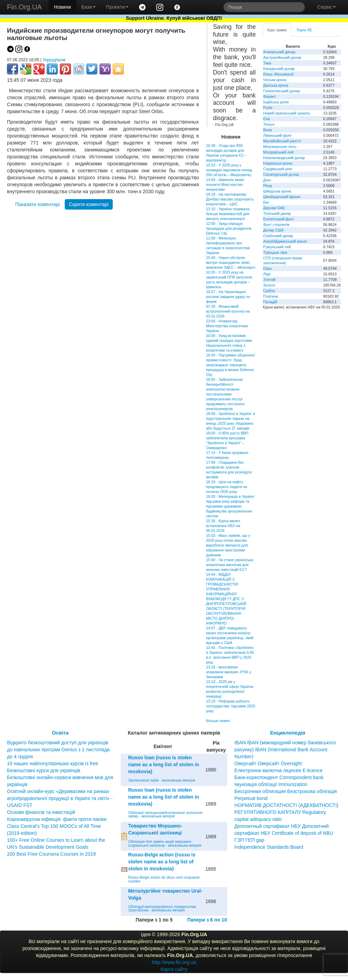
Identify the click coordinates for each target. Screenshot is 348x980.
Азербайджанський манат (285, 241)
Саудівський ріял (278, 169)
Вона (267, 130)
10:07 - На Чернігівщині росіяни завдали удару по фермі (228, 297)
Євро (267, 268)
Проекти (117, 7)
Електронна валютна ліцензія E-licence (279, 770)
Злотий (269, 280)
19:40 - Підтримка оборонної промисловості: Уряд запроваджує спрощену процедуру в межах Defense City (231, 365)
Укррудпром (54, 60)
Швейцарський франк (282, 197)
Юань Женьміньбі (278, 74)
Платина (270, 296)
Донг (267, 180)
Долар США (273, 230)
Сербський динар (278, 236)
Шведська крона (277, 191)
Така (267, 63)
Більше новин (218, 721)
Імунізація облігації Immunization (271, 784)
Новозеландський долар (284, 158)
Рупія (268, 108)
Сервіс (327, 7)
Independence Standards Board (269, 847)
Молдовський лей (278, 152)
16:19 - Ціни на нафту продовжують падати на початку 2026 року (227, 487)
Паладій (270, 302)
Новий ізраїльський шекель (287, 113)
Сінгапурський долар (281, 174)
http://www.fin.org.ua (174, 962)
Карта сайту (174, 969)
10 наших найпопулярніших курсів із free (53, 763)
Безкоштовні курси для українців (44, 770)
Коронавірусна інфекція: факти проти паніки (57, 819)
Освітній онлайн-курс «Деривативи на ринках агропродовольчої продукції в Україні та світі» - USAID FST (60, 798)
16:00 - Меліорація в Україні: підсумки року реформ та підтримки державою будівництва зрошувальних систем (230, 506)
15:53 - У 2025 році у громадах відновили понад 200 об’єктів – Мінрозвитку (229, 170)
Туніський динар (277, 213)
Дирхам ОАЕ (274, 208)
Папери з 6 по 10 (207, 920)
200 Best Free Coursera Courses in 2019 (51, 854)
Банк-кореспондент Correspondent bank (279, 777)
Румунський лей (277, 247)
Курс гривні (277, 30)
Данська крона (276, 85)
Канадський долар (279, 69)
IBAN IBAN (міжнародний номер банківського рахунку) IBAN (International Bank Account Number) (285, 750)
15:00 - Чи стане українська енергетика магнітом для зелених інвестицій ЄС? (230, 565)
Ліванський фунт (277, 135)
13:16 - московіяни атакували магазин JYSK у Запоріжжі (229, 672)
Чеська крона (275, 80)
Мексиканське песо (280, 147)
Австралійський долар (282, 57)
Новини (62, 7)
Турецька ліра (275, 252)
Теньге (269, 124)
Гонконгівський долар (282, 91)
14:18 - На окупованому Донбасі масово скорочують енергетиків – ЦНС (230, 199)
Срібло (269, 291)
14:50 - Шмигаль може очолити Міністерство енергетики (225, 185)
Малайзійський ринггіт (282, 141)
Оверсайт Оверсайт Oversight (268, 763)
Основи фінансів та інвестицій (41, 812)
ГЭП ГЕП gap (250, 840)
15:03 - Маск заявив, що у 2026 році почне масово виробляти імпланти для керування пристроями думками (228, 545)
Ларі (267, 274)
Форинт (270, 96)
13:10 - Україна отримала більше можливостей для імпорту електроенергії (228, 214)
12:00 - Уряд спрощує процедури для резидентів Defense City (229, 228)
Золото (269, 285)
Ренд (267, 186)
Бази (89, 7)
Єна (266, 119)
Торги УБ (304, 30)
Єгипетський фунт (279, 219)
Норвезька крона (278, 163)
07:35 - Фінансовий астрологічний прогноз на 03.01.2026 (228, 311)
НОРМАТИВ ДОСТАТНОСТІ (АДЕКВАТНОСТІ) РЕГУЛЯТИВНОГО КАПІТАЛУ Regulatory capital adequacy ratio (287, 812)
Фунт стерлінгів (276, 225)
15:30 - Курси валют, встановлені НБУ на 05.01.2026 (223, 526)
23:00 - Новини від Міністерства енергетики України (227, 326)
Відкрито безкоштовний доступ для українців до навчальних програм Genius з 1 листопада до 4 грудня (58, 750)
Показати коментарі (38, 204)
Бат (266, 202)
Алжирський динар (279, 52)
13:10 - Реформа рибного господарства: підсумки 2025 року (231, 706)
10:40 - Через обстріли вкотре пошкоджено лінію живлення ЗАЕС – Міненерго (231, 262)
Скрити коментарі (89, 204)
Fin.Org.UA (24, 7)
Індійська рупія (276, 102)
